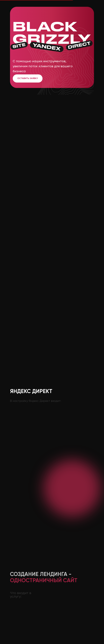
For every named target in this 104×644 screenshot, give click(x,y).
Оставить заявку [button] (28, 78)
